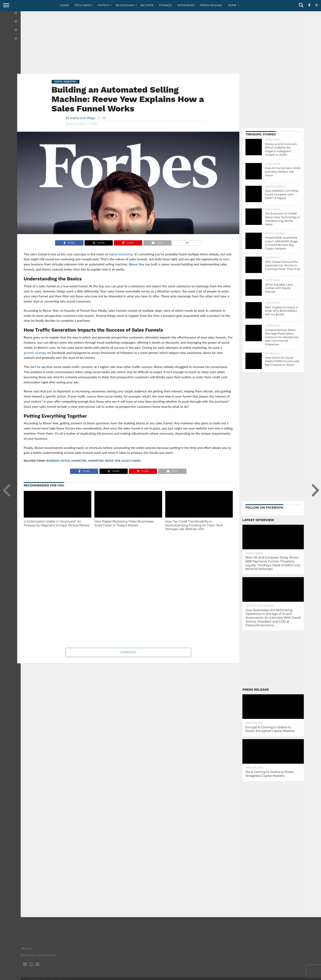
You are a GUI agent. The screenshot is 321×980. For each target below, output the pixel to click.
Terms (283, 977)
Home (65, 5)
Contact (255, 977)
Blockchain (125, 5)
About (241, 977)
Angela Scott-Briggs (83, 118)
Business (53, 461)
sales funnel (131, 461)
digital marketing (74, 461)
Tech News (83, 5)
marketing (96, 461)
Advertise (297, 977)
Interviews (186, 5)
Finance (166, 5)
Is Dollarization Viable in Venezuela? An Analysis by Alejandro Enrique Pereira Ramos (57, 523)
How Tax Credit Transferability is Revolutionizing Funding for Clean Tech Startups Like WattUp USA (194, 525)
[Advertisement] (160, 42)
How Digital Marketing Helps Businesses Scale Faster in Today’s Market (124, 523)
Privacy (269, 977)
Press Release (211, 5)
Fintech (103, 5)
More (232, 5)
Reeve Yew (137, 264)
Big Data (147, 5)
